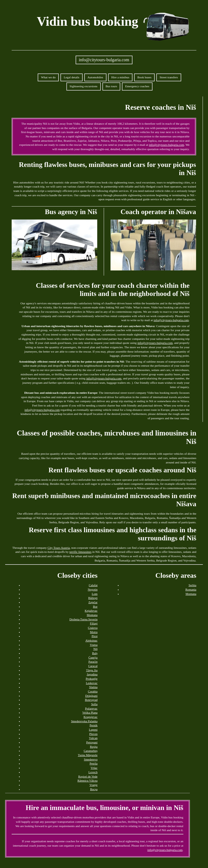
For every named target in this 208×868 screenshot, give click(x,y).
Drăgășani (91, 696)
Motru (94, 632)
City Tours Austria (58, 548)
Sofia (94, 704)
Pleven (93, 734)
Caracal (93, 666)
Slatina (93, 687)
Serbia (192, 585)
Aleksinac (91, 640)
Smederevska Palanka (84, 721)
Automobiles (95, 77)
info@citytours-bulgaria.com (104, 60)
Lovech (93, 772)
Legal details (71, 77)
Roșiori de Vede (88, 776)
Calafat (93, 585)
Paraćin (93, 662)
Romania (191, 589)
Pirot (95, 636)
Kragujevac (90, 717)
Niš (95, 649)
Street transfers (169, 77)
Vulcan (93, 738)
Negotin (93, 589)
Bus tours (111, 86)
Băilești (93, 598)
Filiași (94, 623)
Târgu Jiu (92, 670)
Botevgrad (91, 700)
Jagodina (92, 674)
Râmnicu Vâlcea (87, 780)
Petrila (94, 763)
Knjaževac (91, 611)
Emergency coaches (137, 86)
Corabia (93, 691)
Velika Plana (90, 712)
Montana (92, 615)
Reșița (94, 747)
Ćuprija (93, 657)
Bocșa (94, 789)
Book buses (144, 77)
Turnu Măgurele (88, 755)
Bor (95, 606)
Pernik (94, 725)
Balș (95, 653)
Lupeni (93, 730)
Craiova (93, 628)
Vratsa (94, 645)
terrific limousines (80, 552)
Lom (95, 594)
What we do (48, 77)
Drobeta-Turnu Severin (83, 619)
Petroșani (92, 742)
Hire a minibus (120, 77)
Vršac (94, 768)
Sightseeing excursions (84, 86)
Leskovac (92, 683)
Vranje (93, 785)
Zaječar (93, 602)
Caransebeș (91, 751)
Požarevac (91, 708)
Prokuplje (92, 679)
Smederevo (91, 759)
